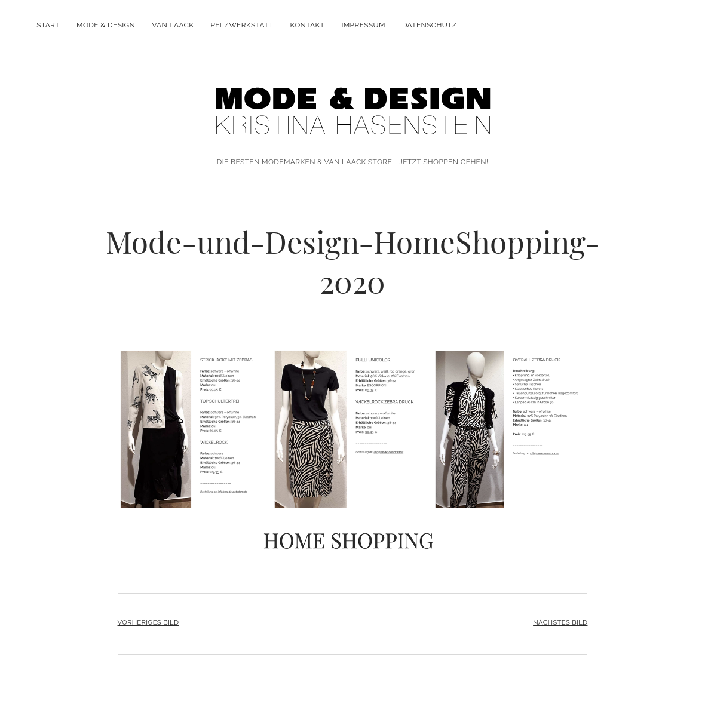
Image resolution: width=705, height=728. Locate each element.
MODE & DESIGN (106, 25)
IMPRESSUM (363, 25)
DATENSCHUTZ (430, 25)
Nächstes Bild (560, 622)
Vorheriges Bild (148, 622)
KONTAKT (308, 25)
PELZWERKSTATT (242, 25)
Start (48, 25)
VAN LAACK (173, 25)
